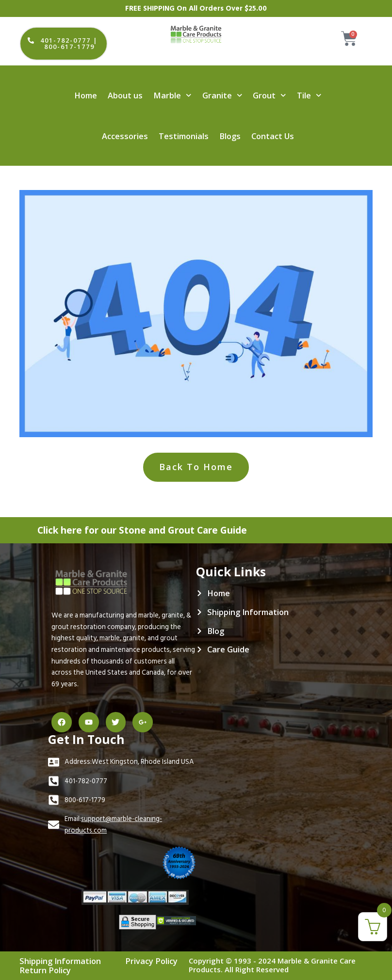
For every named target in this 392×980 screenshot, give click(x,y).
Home (86, 95)
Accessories (125, 136)
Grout (269, 95)
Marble (172, 95)
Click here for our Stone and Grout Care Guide (153, 529)
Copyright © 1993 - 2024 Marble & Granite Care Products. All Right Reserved (272, 965)
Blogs (230, 136)
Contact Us (273, 136)
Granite (222, 95)
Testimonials (184, 136)
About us (125, 95)
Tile (309, 95)
